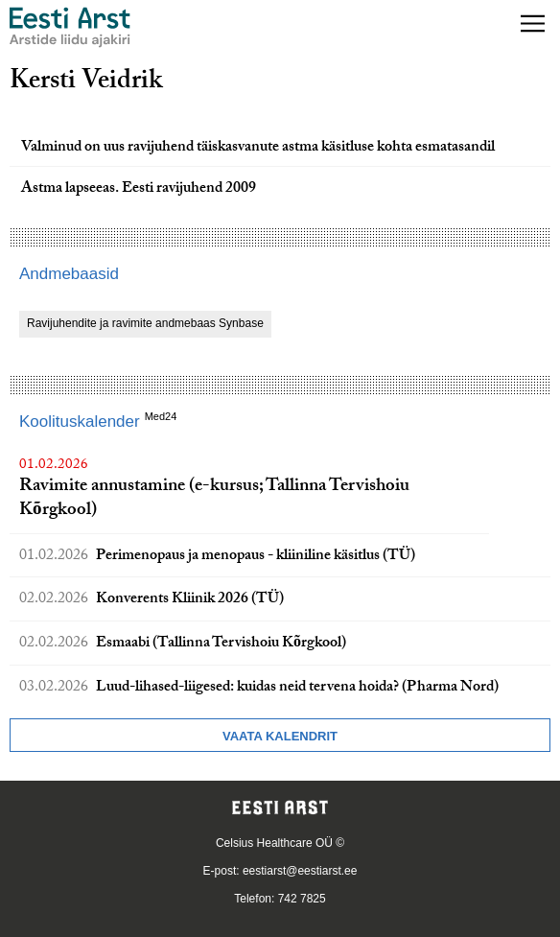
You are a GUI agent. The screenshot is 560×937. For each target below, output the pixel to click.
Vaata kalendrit (280, 736)
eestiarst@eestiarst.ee (300, 871)
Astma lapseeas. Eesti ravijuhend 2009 (139, 189)
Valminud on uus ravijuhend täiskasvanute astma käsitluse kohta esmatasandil (258, 148)
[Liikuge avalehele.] (70, 27)
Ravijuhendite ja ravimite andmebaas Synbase (145, 323)
